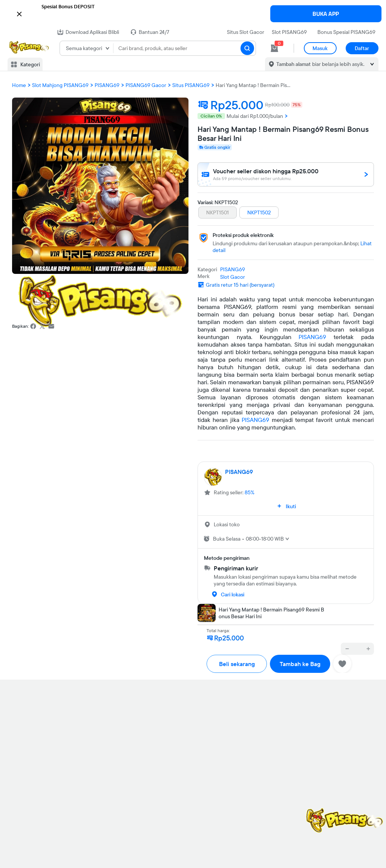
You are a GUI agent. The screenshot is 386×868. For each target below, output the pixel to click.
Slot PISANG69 (289, 32)
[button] (193, 13)
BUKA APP (326, 14)
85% (250, 492)
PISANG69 (312, 337)
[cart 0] (274, 48)
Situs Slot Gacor (246, 32)
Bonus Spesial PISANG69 (346, 32)
